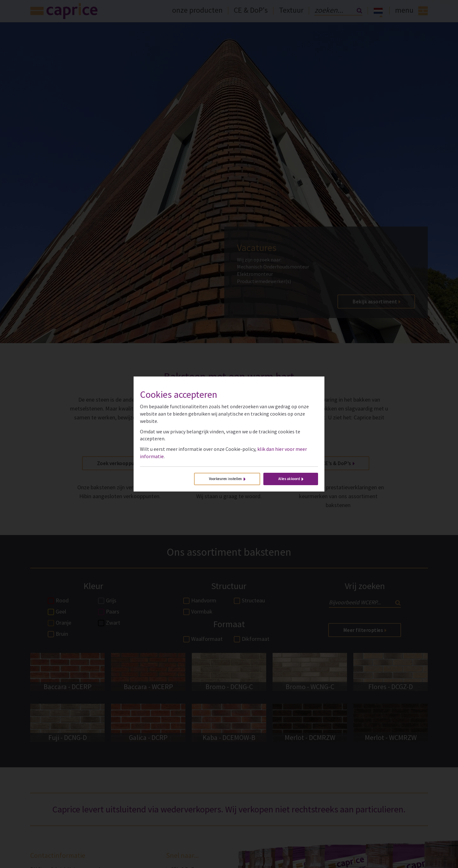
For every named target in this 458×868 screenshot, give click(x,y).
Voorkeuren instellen (226, 479)
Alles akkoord (289, 479)
